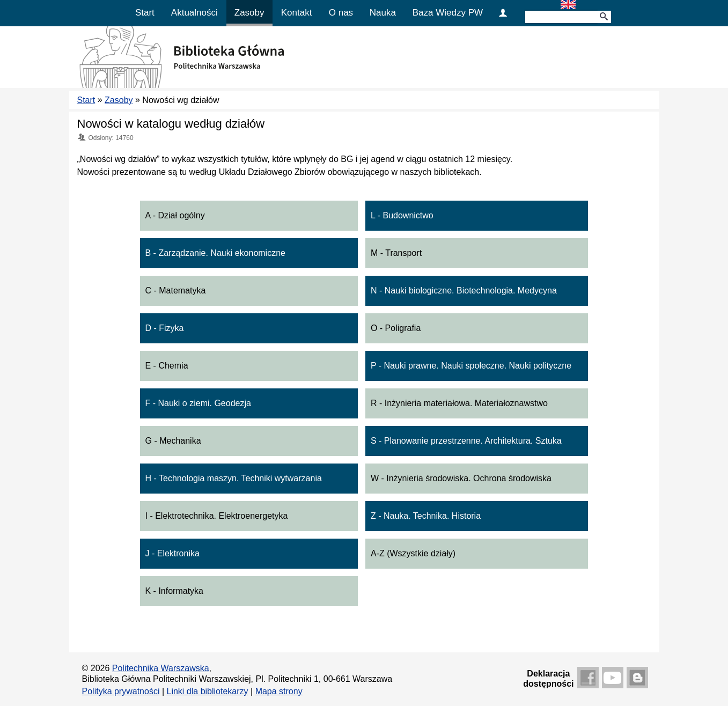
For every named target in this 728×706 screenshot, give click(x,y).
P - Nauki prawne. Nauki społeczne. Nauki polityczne (471, 366)
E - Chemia (167, 366)
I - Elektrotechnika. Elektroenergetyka (217, 516)
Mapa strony (279, 691)
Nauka (383, 13)
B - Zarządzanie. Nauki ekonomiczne (215, 253)
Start (145, 13)
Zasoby (249, 13)
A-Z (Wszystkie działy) (413, 553)
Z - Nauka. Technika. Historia (426, 516)
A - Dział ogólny (175, 215)
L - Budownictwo (402, 215)
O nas (341, 13)
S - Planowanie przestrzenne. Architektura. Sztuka (466, 441)
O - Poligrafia (396, 328)
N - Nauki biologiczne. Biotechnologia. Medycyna (464, 291)
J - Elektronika (172, 553)
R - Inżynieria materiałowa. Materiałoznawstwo (459, 403)
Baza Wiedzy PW (448, 13)
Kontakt (297, 13)
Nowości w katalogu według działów (171, 124)
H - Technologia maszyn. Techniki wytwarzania (234, 478)
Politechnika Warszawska (161, 668)
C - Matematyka (176, 291)
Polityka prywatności (121, 691)
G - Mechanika (173, 441)
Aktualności (194, 13)
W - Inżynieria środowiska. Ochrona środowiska (461, 478)
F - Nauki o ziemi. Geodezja (198, 403)
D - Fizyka (165, 328)
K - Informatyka (174, 591)
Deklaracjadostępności (548, 679)
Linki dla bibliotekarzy (208, 691)
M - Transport (396, 253)
